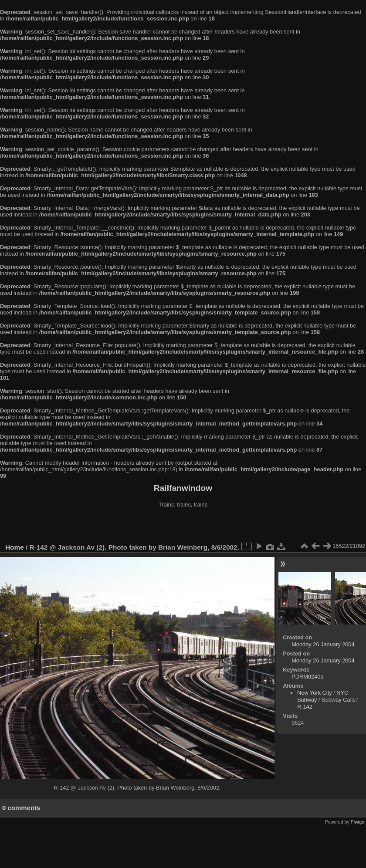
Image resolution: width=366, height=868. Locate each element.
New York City (315, 693)
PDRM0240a (307, 677)
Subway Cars (338, 700)
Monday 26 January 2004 (323, 644)
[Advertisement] (183, 527)
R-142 (305, 707)
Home (15, 547)
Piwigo (358, 822)
